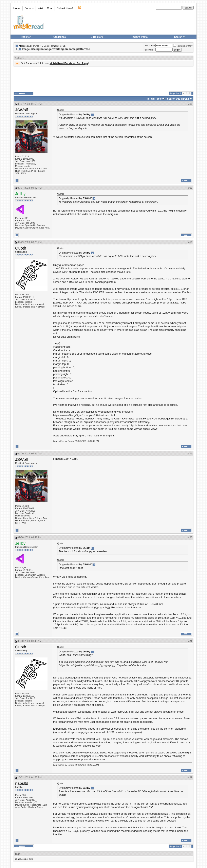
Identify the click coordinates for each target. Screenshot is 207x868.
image (18, 859)
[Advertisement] (103, 79)
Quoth (21, 248)
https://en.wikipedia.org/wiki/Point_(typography (81, 607)
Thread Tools (154, 99)
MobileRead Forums (29, 46)
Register (26, 37)
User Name (149, 45)
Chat (50, 8)
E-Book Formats (50, 46)
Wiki (40, 8)
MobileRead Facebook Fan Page (69, 63)
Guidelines (60, 37)
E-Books (97, 37)
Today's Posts (139, 37)
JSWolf (22, 110)
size (31, 859)
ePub (63, 46)
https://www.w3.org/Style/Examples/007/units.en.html (84, 415)
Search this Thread (178, 99)
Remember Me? (183, 46)
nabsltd (22, 783)
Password (149, 50)
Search (180, 37)
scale (25, 859)
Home (17, 8)
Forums (29, 8)
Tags (17, 854)
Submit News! (65, 8)
